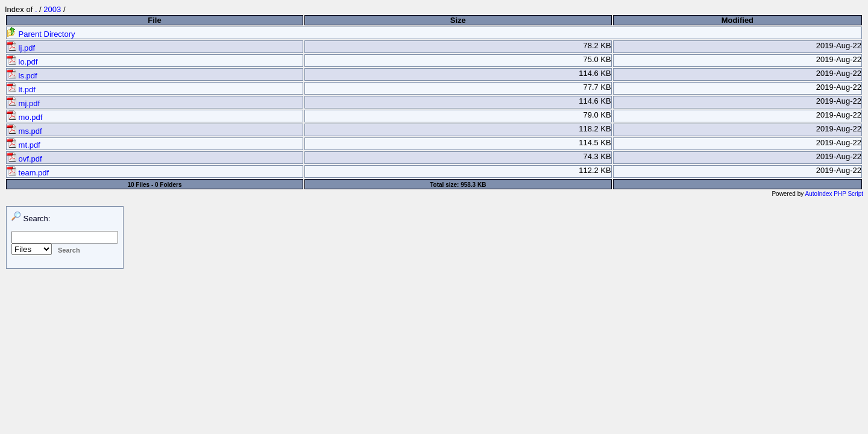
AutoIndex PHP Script (834, 194)
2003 (52, 9)
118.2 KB (595, 129)
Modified (737, 20)
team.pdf (28, 173)
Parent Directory (41, 34)
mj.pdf (23, 103)
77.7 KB (597, 87)
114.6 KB (595, 73)
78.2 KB (597, 46)
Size (458, 20)
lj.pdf (21, 48)
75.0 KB (597, 59)
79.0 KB (597, 115)
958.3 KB (473, 185)
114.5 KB (595, 143)
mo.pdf (24, 117)
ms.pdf (24, 131)
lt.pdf (21, 90)
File (154, 20)
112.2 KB (595, 170)
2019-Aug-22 (839, 46)
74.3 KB (597, 156)
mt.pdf (24, 145)
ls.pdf (22, 76)
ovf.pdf (24, 159)
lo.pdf (22, 62)
